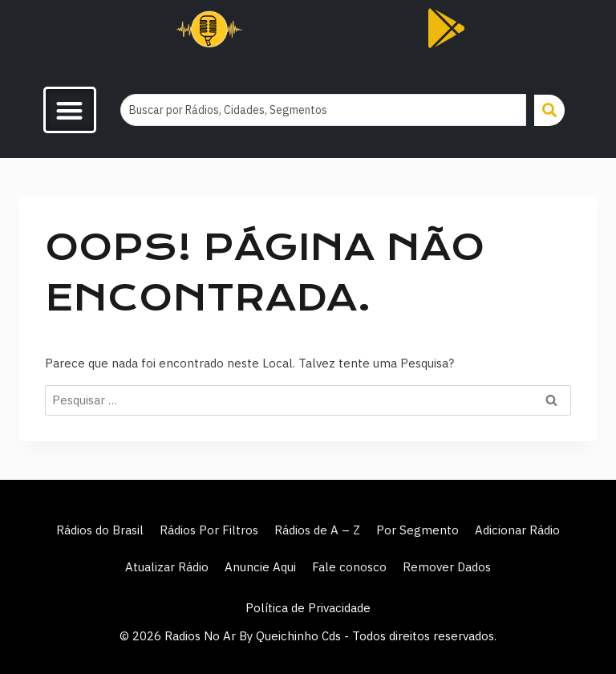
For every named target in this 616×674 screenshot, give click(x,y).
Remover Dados (447, 567)
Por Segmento (417, 530)
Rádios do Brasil (100, 530)
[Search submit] (549, 110)
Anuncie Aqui (260, 567)
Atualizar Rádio (167, 567)
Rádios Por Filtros (209, 530)
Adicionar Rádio (517, 530)
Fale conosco (349, 567)
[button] (70, 110)
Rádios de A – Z (317, 530)
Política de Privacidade (308, 608)
